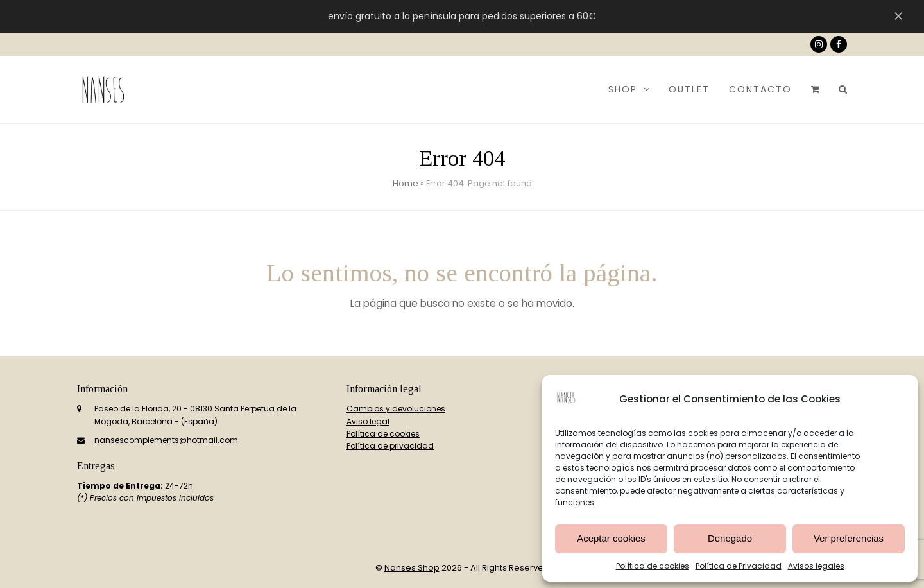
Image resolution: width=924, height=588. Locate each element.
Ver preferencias (849, 538)
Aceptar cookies (611, 538)
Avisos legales (816, 566)
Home (406, 183)
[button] (815, 89)
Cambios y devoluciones (396, 409)
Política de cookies (653, 566)
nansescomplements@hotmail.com (166, 440)
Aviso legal (368, 421)
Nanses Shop (412, 568)
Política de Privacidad (739, 566)
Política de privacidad (390, 446)
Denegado (730, 538)
